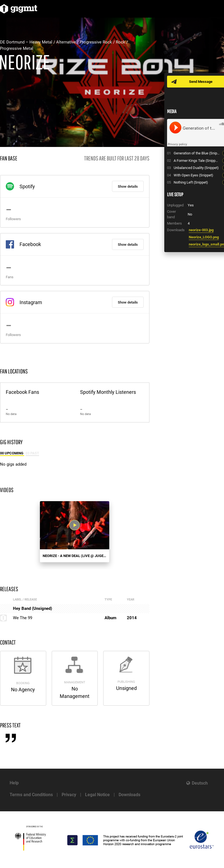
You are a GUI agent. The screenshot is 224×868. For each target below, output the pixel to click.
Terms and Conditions (31, 795)
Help (14, 783)
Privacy (69, 795)
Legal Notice (97, 795)
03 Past (32, 453)
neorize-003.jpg (201, 230)
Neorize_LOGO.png (204, 237)
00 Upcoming (12, 453)
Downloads (129, 795)
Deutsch (200, 783)
